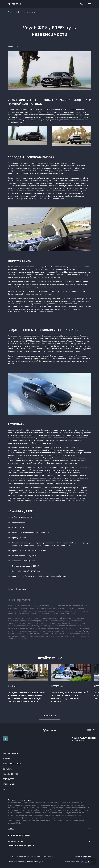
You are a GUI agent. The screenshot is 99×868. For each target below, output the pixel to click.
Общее (11, 829)
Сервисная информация (20, 845)
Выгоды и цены (15, 842)
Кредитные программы (19, 835)
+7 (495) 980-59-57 (79, 740)
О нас (5, 789)
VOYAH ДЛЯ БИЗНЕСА (12, 764)
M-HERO (6, 759)
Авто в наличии (10, 753)
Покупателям (9, 779)
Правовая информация (82, 856)
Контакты (7, 769)
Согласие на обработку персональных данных (26, 862)
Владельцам (9, 784)
